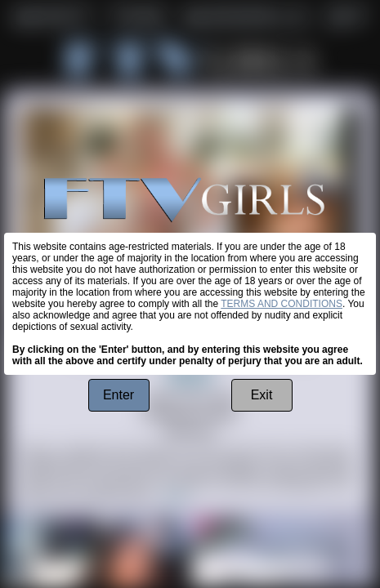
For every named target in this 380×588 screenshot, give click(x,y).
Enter (118, 395)
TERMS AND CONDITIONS (282, 304)
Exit (262, 395)
